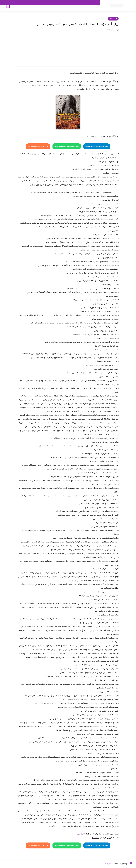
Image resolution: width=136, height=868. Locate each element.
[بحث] (8, 9)
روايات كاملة (82, 9)
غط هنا (79, 834)
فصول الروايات (93, 9)
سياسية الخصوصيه (55, 2)
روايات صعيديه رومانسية (58, 9)
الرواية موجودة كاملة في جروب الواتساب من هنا (67, 146)
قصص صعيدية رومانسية (39, 9)
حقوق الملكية (86, 2)
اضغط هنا (96, 838)
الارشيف (45, 2)
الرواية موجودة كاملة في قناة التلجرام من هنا (97, 146)
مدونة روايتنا (109, 864)
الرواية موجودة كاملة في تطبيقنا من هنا (38, 146)
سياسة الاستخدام (68, 2)
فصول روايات (113, 19)
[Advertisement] (68, 47)
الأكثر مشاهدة (72, 9)
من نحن (78, 2)
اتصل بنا (95, 2)
